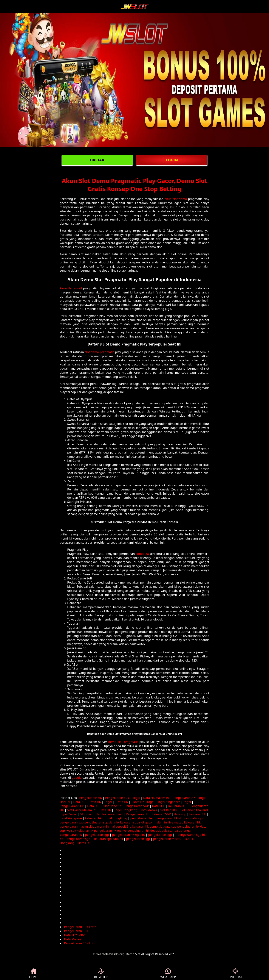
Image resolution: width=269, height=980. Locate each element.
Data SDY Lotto (75, 935)
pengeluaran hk (141, 818)
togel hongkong (116, 818)
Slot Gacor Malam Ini (82, 810)
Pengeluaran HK (91, 798)
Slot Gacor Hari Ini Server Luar (102, 814)
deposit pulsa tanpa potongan (171, 831)
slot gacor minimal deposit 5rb (110, 826)
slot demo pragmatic (99, 352)
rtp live (122, 831)
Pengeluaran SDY (117, 798)
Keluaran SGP (178, 806)
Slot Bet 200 (168, 810)
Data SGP (80, 802)
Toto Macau (149, 810)
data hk (114, 822)
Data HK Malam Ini (156, 798)
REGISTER (101, 974)
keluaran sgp (129, 822)
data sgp (180, 814)
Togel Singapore (169, 802)
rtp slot (140, 835)
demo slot (157, 826)
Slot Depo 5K (112, 806)
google (77, 778)
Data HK (95, 802)
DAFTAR (97, 160)
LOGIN (172, 160)
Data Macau (72, 939)
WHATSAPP (168, 974)
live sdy (71, 831)
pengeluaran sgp (72, 822)
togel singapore (71, 818)
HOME (34, 974)
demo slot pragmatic (123, 742)
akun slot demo (176, 199)
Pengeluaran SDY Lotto (80, 927)
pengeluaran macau (74, 826)
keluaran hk (197, 814)
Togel (136, 798)
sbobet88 (142, 554)
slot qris (184, 818)
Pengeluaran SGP (72, 806)
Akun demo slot (71, 288)
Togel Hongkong (126, 810)
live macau (176, 822)
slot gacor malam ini (153, 822)
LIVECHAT (235, 974)
